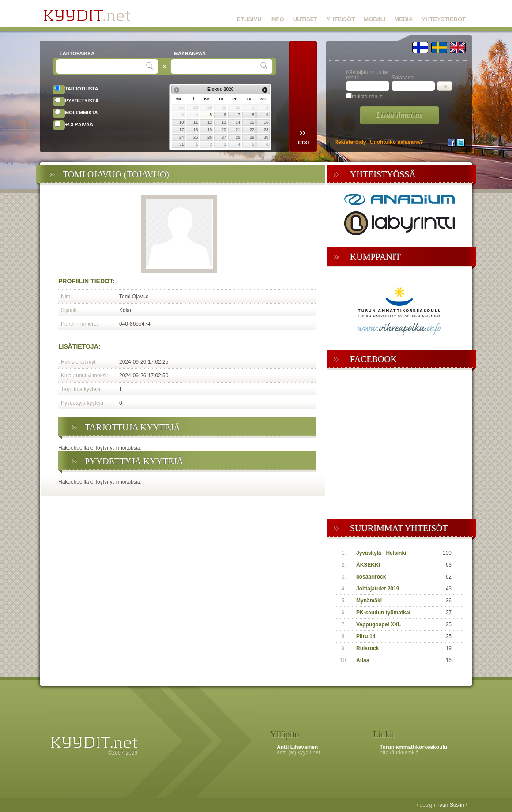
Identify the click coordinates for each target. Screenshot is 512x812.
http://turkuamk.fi (399, 752)
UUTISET (305, 19)
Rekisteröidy (350, 142)
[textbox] (102, 66)
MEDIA (403, 19)
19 (210, 130)
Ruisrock (367, 648)
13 (224, 122)
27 (224, 137)
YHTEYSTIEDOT (444, 19)
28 (238, 137)
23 (266, 130)
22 (252, 130)
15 (252, 122)
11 (196, 122)
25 (196, 137)
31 (181, 144)
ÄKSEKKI (368, 565)
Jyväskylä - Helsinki (381, 553)
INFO (277, 19)
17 (181, 130)
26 (210, 137)
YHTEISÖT (341, 19)
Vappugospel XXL (378, 624)
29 (252, 137)
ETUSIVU (249, 19)
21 (238, 130)
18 (196, 130)
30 (266, 137)
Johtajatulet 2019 (378, 589)
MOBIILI (375, 19)
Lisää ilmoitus (399, 115)
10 (181, 122)
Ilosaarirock (371, 577)
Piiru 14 (366, 636)
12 (210, 122)
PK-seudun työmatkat (383, 613)
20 (224, 130)
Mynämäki (369, 601)
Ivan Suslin (451, 805)
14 (238, 122)
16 (266, 122)
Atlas (363, 660)
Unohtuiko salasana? (397, 142)
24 (181, 137)
